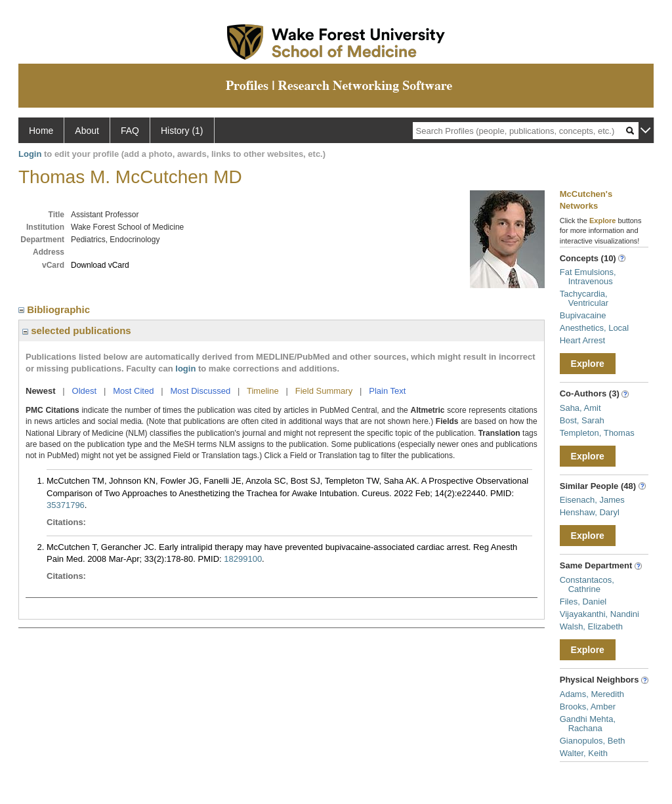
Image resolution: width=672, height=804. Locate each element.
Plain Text (387, 391)
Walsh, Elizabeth (591, 626)
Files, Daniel (583, 602)
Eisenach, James (592, 500)
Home (41, 131)
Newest (41, 391)
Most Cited (133, 391)
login (185, 369)
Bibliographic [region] (55, 309)
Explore (588, 364)
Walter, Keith (584, 753)
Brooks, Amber (588, 707)
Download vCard (100, 265)
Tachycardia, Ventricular (584, 298)
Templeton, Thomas (597, 433)
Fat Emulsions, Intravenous (588, 277)
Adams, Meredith (592, 694)
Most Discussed (200, 391)
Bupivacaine (583, 315)
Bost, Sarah (582, 420)
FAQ (130, 131)
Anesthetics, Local (595, 328)
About (87, 131)
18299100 (243, 559)
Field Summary (324, 391)
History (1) (182, 131)
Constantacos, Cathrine (587, 584)
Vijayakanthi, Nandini (599, 614)
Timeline (263, 391)
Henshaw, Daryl (590, 512)
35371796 (66, 505)
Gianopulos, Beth (593, 741)
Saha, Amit (580, 408)
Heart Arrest (582, 340)
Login (30, 154)
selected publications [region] (77, 330)
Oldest (85, 391)
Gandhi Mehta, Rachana (588, 724)
